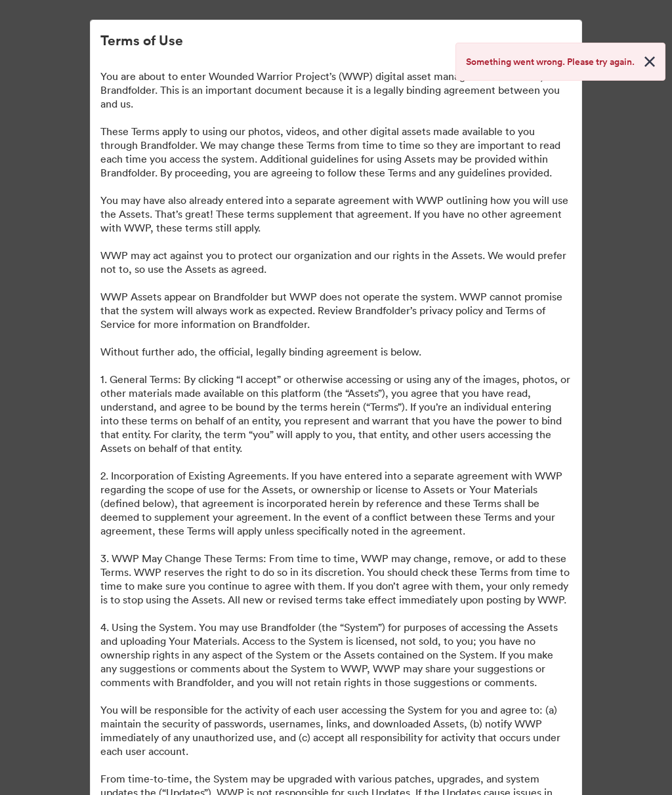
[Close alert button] (650, 62)
